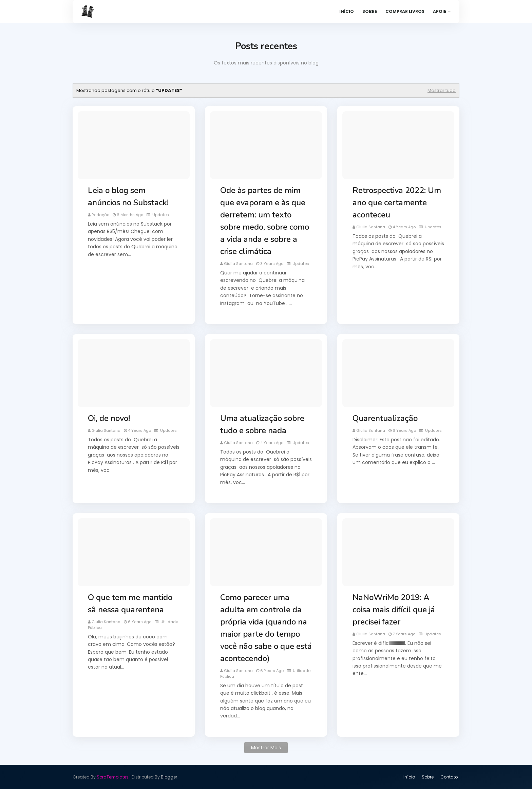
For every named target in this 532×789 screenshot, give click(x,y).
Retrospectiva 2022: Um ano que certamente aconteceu (397, 203)
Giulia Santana (238, 264)
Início (409, 777)
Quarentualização (385, 418)
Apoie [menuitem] (440, 11)
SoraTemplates (113, 777)
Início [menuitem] (347, 11)
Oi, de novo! (109, 418)
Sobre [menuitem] (370, 11)
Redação (100, 215)
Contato (449, 777)
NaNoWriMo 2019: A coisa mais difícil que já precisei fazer (394, 610)
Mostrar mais (266, 748)
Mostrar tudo (442, 90)
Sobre (428, 777)
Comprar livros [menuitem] (405, 11)
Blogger (169, 777)
